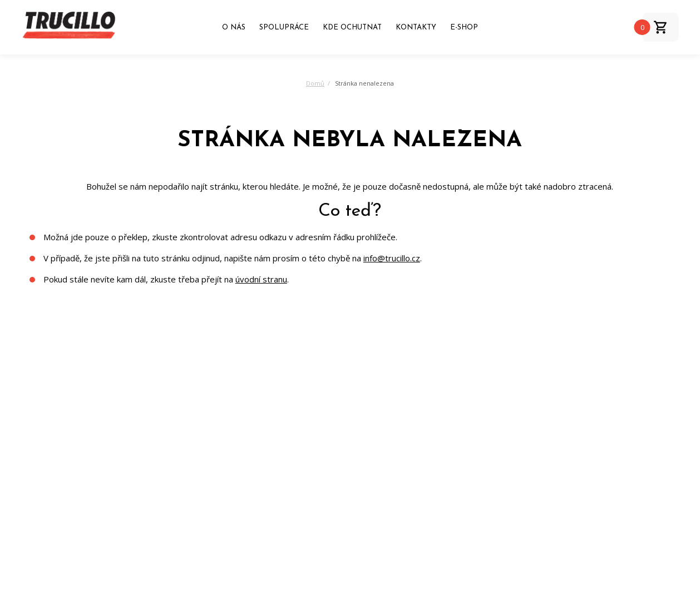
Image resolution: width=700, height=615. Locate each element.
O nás (234, 28)
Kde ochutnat (352, 28)
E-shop (464, 28)
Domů (315, 83)
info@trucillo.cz (392, 258)
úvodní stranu (261, 279)
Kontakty (416, 28)
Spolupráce (284, 28)
